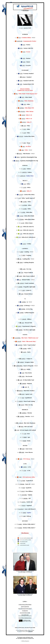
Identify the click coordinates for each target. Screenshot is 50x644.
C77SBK (23, 481)
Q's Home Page (25, 611)
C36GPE (24, 319)
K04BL (20, 524)
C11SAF (21, 216)
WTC (21, 459)
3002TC (17, 161)
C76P (20, 477)
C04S (23, 65)
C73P (18, 430)
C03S (24, 62)
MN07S (21, 391)
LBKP (22, 252)
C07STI (24, 122)
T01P (23, 398)
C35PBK (24, 302)
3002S (18, 157)
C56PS (23, 376)
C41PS (24, 352)
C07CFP (21, 136)
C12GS (24, 244)
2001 (24, 146)
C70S (25, 471)
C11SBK (25, 202)
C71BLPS (21, 423)
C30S (22, 294)
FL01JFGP (21, 509)
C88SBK (25, 498)
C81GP (23, 491)
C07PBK (22, 108)
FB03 (22, 427)
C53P (23, 373)
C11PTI (24, 191)
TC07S (22, 405)
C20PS (20, 276)
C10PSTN (24, 172)
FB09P (25, 441)
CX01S (20, 326)
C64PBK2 (24, 413)
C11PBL (23, 212)
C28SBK (20, 287)
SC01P (23, 394)
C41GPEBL (18, 338)
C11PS (25, 187)
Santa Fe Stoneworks (25, 607)
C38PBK (20, 330)
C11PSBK (25, 205)
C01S (24, 45)
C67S (26, 387)
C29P (23, 290)
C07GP (23, 115)
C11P (19, 237)
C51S (24, 369)
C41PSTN (20, 345)
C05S (21, 73)
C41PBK (24, 349)
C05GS (24, 77)
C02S (24, 58)
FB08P (25, 437)
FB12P (24, 505)
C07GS (23, 119)
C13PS (24, 269)
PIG (17, 94)
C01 (20, 38)
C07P (25, 133)
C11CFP (21, 195)
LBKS (24, 255)
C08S (24, 143)
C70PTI (25, 467)
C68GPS (21, 401)
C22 (20, 280)
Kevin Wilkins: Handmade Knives (25, 618)
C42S (23, 323)
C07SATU (22, 111)
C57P (21, 380)
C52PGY (23, 359)
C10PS (24, 169)
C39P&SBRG (19, 366)
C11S (25, 184)
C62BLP (22, 362)
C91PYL (24, 502)
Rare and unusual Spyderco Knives (25, 609)
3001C (20, 154)
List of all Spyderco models (25, 613)
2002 (22, 150)
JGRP (23, 449)
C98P (24, 516)
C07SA (22, 101)
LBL (20, 259)
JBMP (23, 452)
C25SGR (22, 283)
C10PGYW (23, 176)
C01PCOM (19, 41)
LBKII (21, 262)
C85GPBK (24, 495)
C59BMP (24, 384)
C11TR (22, 223)
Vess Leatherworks (25, 615)
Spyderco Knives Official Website (25, 604)
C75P (25, 434)
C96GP (24, 513)
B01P (24, 488)
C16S (22, 273)
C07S (23, 97)
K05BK (20, 528)
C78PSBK (22, 484)
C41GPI (19, 341)
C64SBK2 (22, 416)
